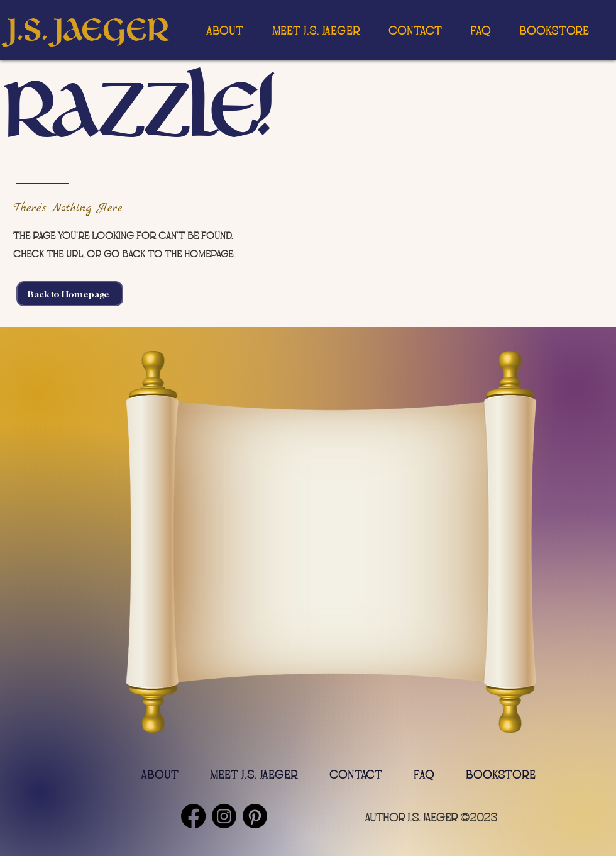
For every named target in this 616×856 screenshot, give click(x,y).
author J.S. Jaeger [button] (411, 818)
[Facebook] (193, 816)
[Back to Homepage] (70, 294)
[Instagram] (224, 816)
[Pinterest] (255, 816)
